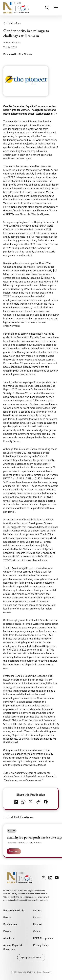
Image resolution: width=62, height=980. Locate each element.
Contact (37, 917)
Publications (10, 924)
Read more (14, 851)
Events (7, 931)
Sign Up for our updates (31, 957)
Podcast (38, 924)
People (7, 917)
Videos (37, 931)
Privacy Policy (41, 945)
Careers (38, 910)
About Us (9, 938)
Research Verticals (14, 910)
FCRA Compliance (43, 938)
